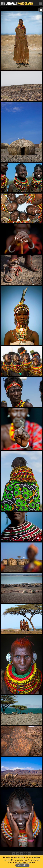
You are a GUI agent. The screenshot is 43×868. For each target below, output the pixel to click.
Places (5, 8)
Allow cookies (22, 865)
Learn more (31, 862)
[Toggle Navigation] (41, 3)
